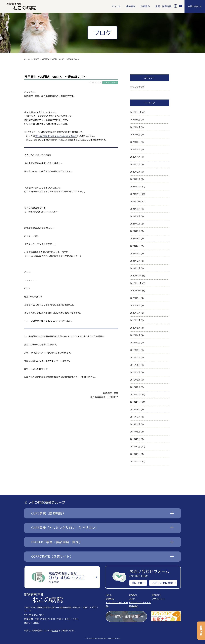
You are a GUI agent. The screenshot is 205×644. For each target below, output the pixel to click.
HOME (109, 595)
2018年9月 (135, 343)
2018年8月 (135, 350)
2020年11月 (136, 283)
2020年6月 (135, 320)
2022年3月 (135, 164)
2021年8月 (135, 216)
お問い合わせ (195, 6)
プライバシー (158, 599)
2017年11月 (136, 402)
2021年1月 (135, 268)
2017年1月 (135, 454)
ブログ (36, 59)
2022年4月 (135, 157)
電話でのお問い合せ (67, 577)
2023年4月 (135, 127)
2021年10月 (136, 201)
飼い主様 (137, 583)
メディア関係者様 (162, 583)
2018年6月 (135, 365)
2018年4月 (135, 372)
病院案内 (131, 6)
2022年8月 (135, 135)
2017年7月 (135, 417)
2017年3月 (135, 439)
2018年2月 (135, 387)
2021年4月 (135, 246)
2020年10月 (136, 291)
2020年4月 (135, 335)
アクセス (116, 6)
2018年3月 (135, 380)
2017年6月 (135, 424)
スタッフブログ (137, 87)
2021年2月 (135, 261)
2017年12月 (136, 395)
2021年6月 (135, 231)
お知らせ (133, 595)
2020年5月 (135, 328)
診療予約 (201, 631)
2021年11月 (136, 194)
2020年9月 (135, 298)
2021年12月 (136, 187)
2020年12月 (136, 276)
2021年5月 (135, 239)
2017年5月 (135, 432)
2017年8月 (135, 409)
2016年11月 (136, 461)
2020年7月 (135, 313)
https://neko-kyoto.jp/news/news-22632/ (56, 136)
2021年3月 (135, 253)
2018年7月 (135, 357)
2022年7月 (135, 142)
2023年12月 (136, 112)
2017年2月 (135, 447)
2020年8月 (135, 305)
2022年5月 (135, 149)
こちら (55, 631)
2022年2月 (135, 172)
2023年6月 (135, 120)
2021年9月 (135, 209)
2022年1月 (135, 179)
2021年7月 (135, 224)
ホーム (27, 59)
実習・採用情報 (163, 6)
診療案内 (145, 6)
